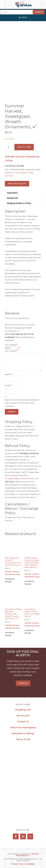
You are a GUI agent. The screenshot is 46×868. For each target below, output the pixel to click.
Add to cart (24, 147)
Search (39, 12)
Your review (11, 351)
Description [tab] (12, 193)
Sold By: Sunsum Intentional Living (22, 159)
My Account (23, 716)
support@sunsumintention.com (23, 479)
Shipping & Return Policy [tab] (19, 203)
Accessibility (30, 864)
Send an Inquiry (17, 184)
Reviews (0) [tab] (12, 198)
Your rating (11, 345)
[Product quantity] (9, 147)
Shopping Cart (23, 710)
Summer (9, 176)
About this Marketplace (23, 728)
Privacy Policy (17, 864)
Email (8, 386)
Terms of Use (23, 739)
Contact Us (23, 722)
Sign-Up (23, 683)
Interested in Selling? (23, 734)
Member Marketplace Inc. (27, 855)
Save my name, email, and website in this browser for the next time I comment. (22, 403)
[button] (24, 17)
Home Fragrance (21, 173)
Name (8, 374)
